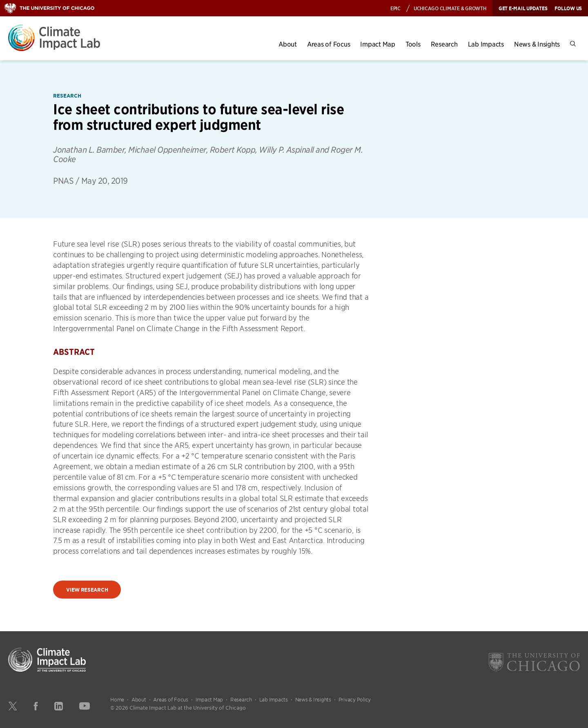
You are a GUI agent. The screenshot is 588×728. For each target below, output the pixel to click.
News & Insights (537, 44)
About (288, 44)
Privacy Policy (355, 699)
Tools (413, 44)
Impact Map (378, 44)
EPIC (395, 8)
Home (117, 699)
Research (444, 44)
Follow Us (568, 8)
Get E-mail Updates (523, 8)
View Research (87, 590)
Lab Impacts (486, 44)
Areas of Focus (329, 44)
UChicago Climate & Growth (450, 8)
